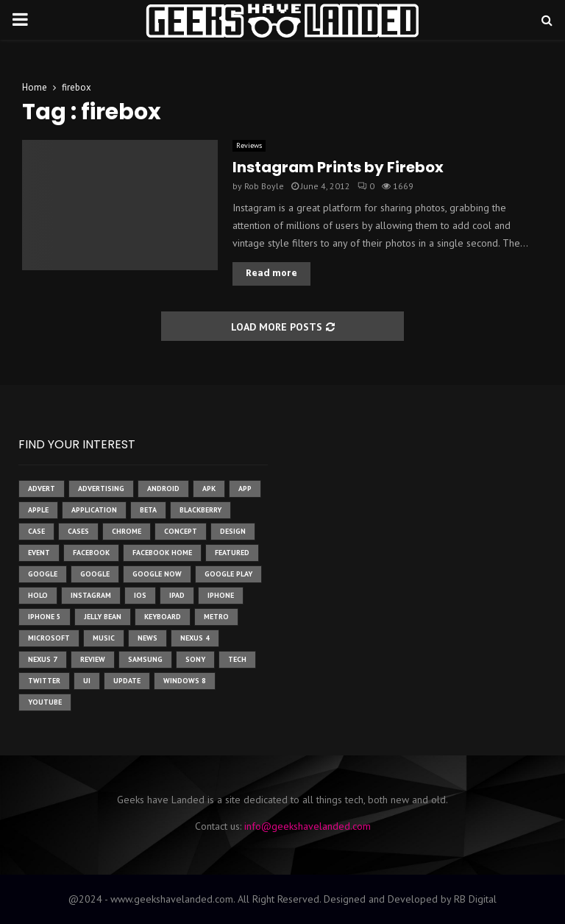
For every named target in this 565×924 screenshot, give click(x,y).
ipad (177, 595)
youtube (45, 702)
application (94, 510)
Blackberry (200, 510)
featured (232, 553)
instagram (91, 595)
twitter (44, 681)
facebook (91, 553)
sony (195, 659)
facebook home (162, 553)
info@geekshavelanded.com (308, 826)
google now (157, 574)
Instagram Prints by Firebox (338, 167)
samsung (145, 659)
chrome (127, 531)
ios (140, 595)
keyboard (163, 617)
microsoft (49, 638)
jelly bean (103, 617)
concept (181, 531)
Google (95, 574)
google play (228, 574)
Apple (38, 510)
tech (237, 659)
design (233, 531)
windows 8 (185, 681)
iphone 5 (45, 617)
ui (87, 681)
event (39, 553)
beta (148, 510)
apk (209, 489)
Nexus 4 (195, 638)
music (104, 638)
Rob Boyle (264, 186)
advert (42, 489)
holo (38, 595)
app (245, 489)
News (148, 638)
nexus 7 (43, 659)
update (127, 681)
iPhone (221, 595)
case (36, 531)
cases (78, 531)
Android (163, 489)
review (93, 659)
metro (216, 617)
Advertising (101, 489)
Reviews (249, 145)
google (43, 574)
